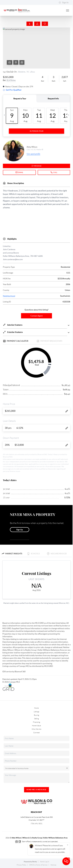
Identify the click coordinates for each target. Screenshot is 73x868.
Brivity (35, 862)
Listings (36, 712)
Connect (36, 733)
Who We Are (36, 729)
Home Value (36, 726)
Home (36, 708)
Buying (36, 715)
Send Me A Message (36, 790)
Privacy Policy (22, 865)
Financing (36, 722)
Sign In (64, 3)
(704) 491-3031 (36, 824)
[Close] (68, 845)
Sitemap (53, 865)
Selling (36, 719)
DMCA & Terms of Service (38, 865)
